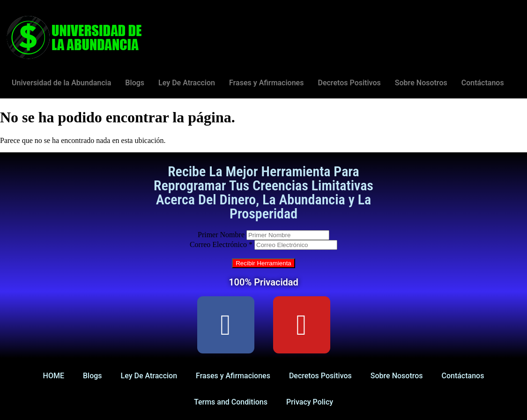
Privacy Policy (310, 402)
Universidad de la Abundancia (61, 83)
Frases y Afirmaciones (266, 83)
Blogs (135, 83)
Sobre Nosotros (421, 83)
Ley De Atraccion (187, 83)
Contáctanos (483, 83)
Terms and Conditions (231, 402)
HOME (54, 376)
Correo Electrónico (221, 244)
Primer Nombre (221, 235)
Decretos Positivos (349, 83)
